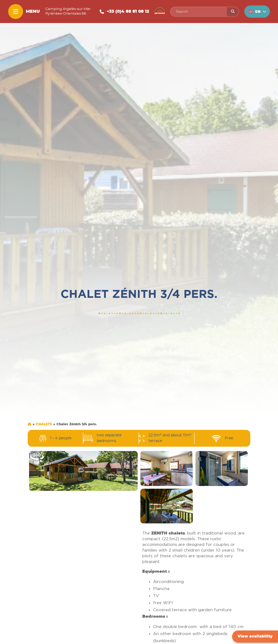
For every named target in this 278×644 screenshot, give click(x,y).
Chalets (44, 424)
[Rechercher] (233, 12)
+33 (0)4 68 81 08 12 (128, 12)
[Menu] (16, 12)
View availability (255, 636)
